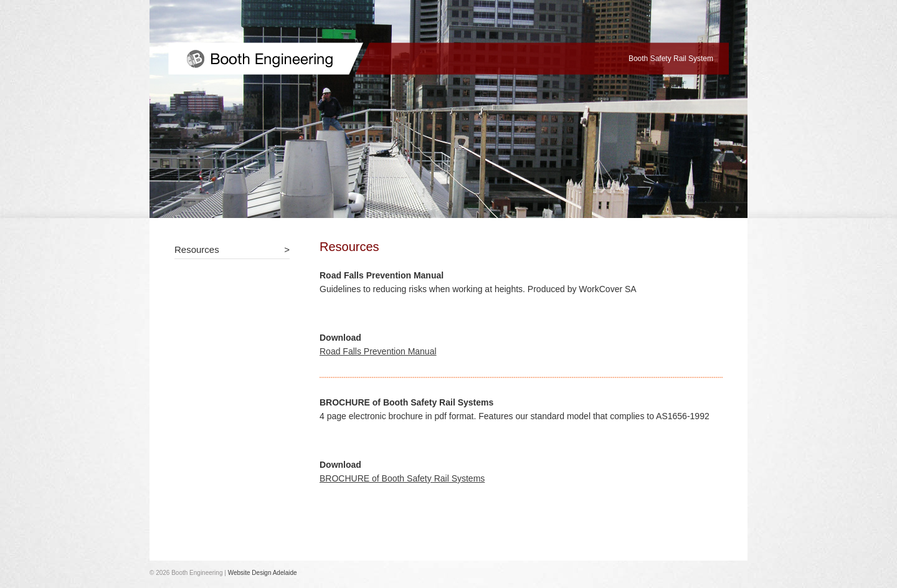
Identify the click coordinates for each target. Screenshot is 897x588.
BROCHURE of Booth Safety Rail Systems (402, 478)
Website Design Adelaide (263, 573)
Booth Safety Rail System (671, 59)
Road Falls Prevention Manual (378, 351)
